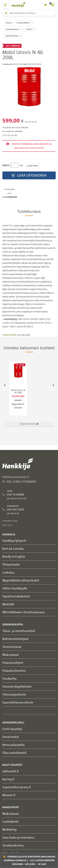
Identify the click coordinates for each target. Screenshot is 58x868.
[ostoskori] (53, 5)
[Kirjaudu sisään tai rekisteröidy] (45, 5)
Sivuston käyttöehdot (17, 686)
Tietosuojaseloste (14, 694)
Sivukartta (9, 678)
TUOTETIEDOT (10, 335)
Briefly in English (14, 556)
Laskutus (8, 572)
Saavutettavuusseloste (18, 702)
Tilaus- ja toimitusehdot (19, 631)
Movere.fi (9, 795)
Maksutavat (11, 655)
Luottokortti (10, 821)
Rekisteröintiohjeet (15, 639)
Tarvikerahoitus (13, 845)
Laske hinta (32, 166)
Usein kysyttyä (12, 729)
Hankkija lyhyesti (14, 541)
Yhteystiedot (11, 564)
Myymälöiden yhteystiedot (21, 580)
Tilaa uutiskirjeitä (14, 753)
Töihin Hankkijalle (15, 588)
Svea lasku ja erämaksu (18, 837)
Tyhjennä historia (29, 424)
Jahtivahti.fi (11, 771)
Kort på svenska (13, 549)
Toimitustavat (12, 647)
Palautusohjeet (13, 663)
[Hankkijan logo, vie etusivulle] (20, 5)
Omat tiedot (11, 737)
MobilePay (10, 829)
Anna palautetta (13, 745)
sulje (42, 864)
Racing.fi (8, 779)
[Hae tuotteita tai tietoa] (29, 13)
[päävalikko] (5, 5)
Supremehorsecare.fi (17, 787)
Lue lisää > (30, 864)
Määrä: (6, 165)
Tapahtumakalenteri (16, 596)
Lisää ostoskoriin (29, 176)
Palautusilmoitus (14, 671)
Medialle (8, 604)
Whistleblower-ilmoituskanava (24, 612)
